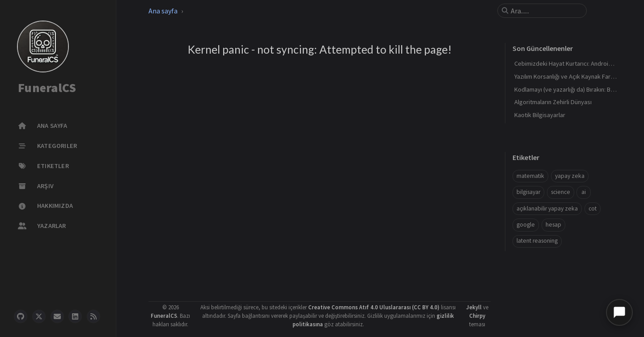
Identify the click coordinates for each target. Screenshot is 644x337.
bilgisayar (528, 192)
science (561, 192)
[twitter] (39, 316)
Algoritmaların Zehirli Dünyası (553, 102)
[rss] (93, 316)
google (526, 225)
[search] (546, 11)
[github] (21, 316)
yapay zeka (570, 176)
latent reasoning (537, 241)
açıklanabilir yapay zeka (547, 209)
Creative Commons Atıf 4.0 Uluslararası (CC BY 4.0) (374, 307)
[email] (57, 316)
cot (593, 209)
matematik (530, 176)
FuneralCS (47, 88)
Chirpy (477, 316)
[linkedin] (75, 316)
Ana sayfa (163, 11)
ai (584, 192)
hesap (553, 225)
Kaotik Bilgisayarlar (540, 115)
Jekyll (474, 307)
